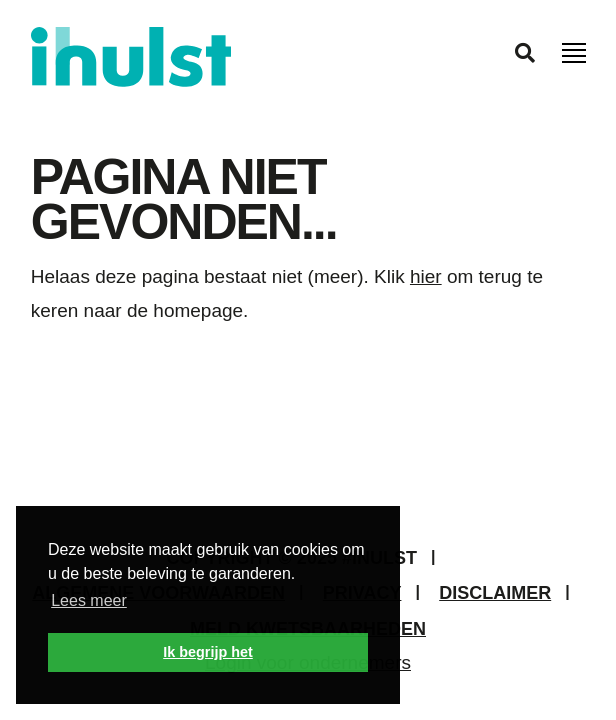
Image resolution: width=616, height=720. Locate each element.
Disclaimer (495, 593)
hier (426, 276)
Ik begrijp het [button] (208, 652)
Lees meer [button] (89, 600)
